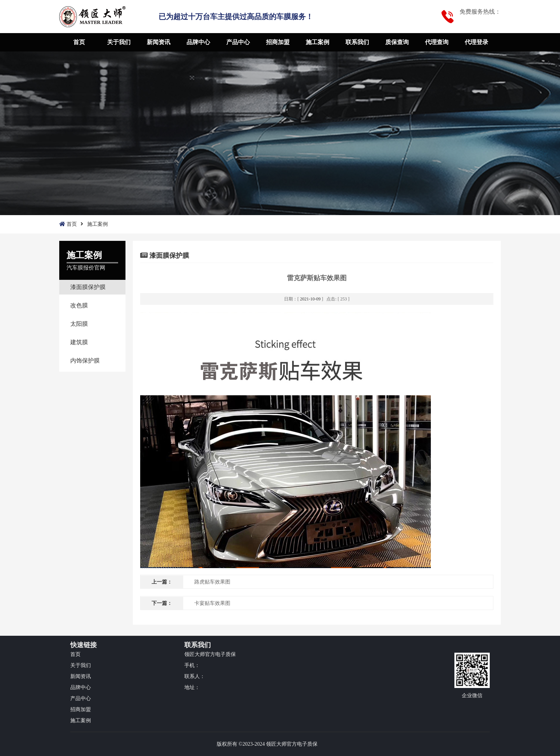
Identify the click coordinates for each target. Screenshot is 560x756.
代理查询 (437, 42)
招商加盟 (278, 42)
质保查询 (397, 42)
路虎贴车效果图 (212, 582)
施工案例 (318, 42)
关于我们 (119, 42)
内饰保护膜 (85, 361)
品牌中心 (198, 42)
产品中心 (238, 42)
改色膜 (79, 305)
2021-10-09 (310, 299)
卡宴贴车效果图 (212, 603)
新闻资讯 (159, 42)
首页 (79, 42)
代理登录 (476, 42)
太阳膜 (79, 324)
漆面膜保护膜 (88, 287)
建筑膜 (79, 342)
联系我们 (357, 42)
